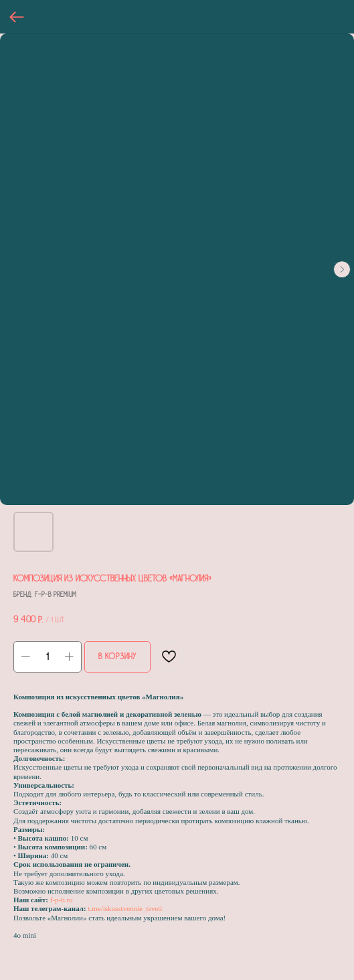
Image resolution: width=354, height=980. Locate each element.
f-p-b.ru (62, 900)
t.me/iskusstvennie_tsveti (125, 908)
